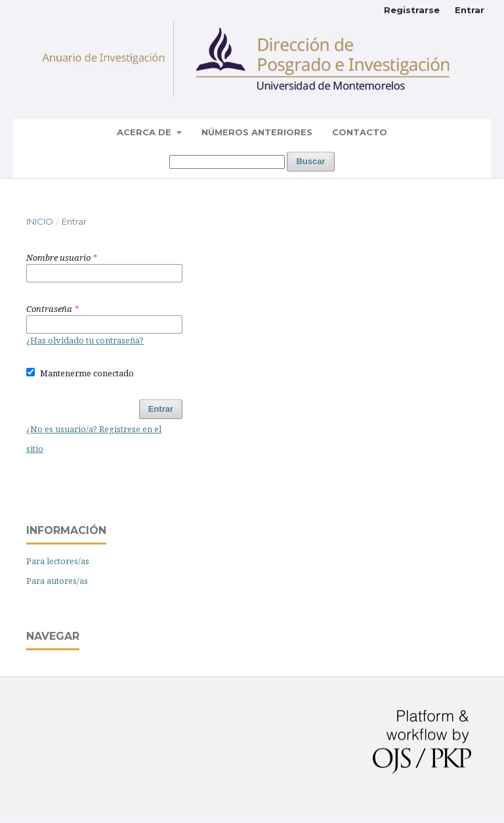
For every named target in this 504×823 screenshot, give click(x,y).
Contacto (360, 132)
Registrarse (412, 10)
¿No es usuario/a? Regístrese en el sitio (94, 439)
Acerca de (145, 132)
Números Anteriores (257, 132)
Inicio (40, 221)
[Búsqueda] (227, 162)
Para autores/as (57, 581)
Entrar (470, 10)
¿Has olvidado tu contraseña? (85, 340)
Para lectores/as (58, 561)
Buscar (310, 161)
